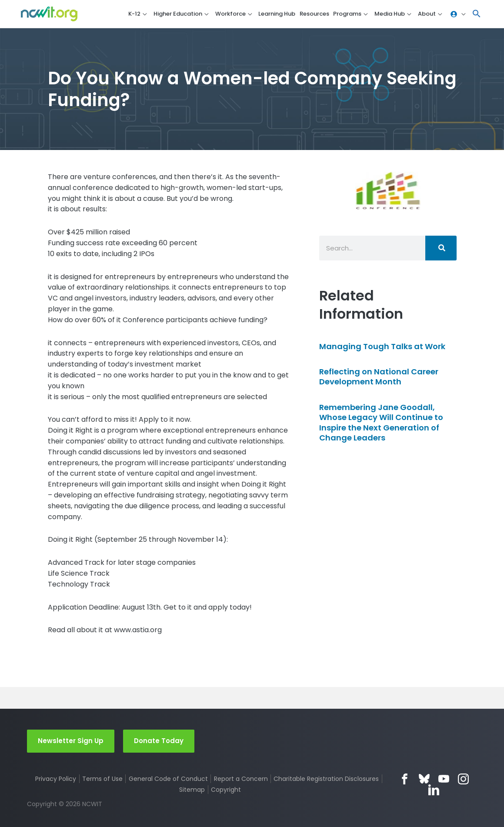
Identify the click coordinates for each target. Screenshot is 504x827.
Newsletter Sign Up (71, 741)
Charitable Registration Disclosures (326, 779)
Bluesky (424, 779)
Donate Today (159, 741)
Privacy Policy (56, 779)
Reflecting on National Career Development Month (379, 377)
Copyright (226, 790)
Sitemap (192, 790)
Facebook (405, 779)
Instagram (463, 779)
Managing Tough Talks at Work (382, 346)
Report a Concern (241, 779)
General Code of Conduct (168, 779)
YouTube (444, 779)
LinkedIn (434, 790)
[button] (477, 14)
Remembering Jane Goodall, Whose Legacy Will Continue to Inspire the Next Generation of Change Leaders (381, 422)
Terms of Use (102, 779)
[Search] (441, 248)
